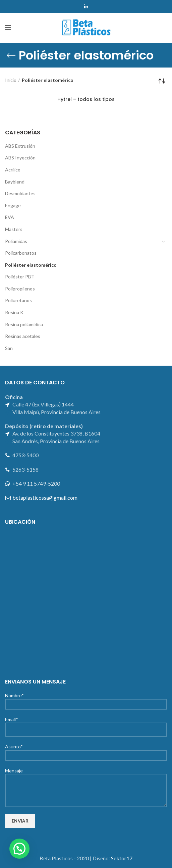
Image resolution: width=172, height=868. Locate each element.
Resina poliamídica (24, 324)
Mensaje (86, 780)
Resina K (14, 312)
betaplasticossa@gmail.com (45, 498)
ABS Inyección (20, 158)
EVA (10, 217)
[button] (19, 849)
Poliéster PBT (20, 277)
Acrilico (13, 170)
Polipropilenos (20, 289)
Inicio (11, 80)
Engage (13, 205)
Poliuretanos (18, 300)
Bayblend (15, 182)
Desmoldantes (20, 193)
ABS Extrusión (20, 146)
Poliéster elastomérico (31, 265)
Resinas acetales (23, 336)
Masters (14, 229)
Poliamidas (16, 241)
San (9, 348)
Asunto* (86, 751)
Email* (86, 724)
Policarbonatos (21, 253)
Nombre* (86, 699)
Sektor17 (122, 858)
